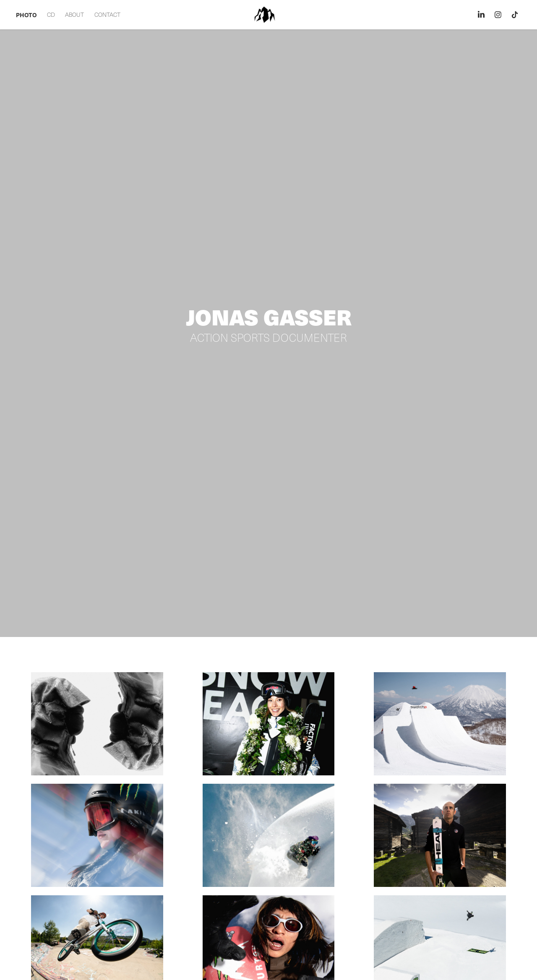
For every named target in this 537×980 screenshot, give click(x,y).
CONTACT (107, 14)
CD (51, 14)
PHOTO (26, 15)
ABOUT (74, 14)
